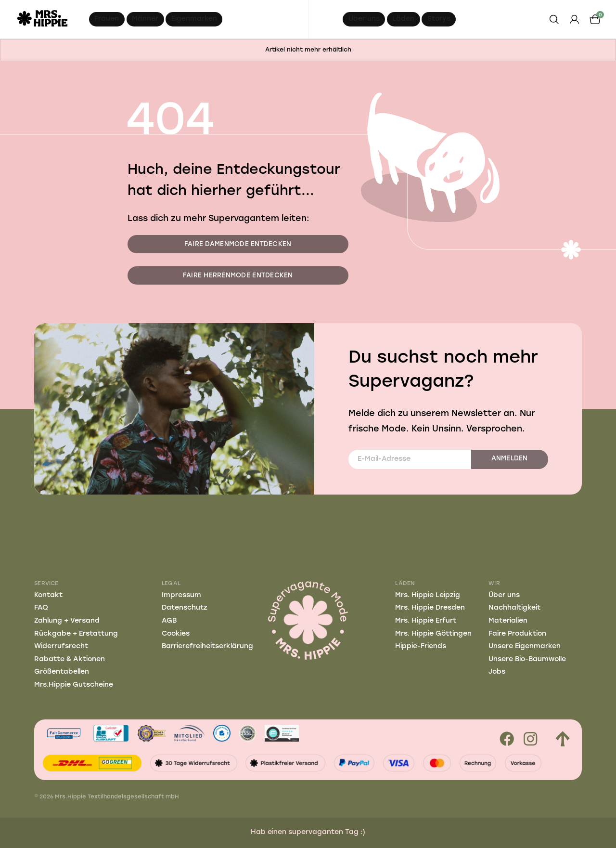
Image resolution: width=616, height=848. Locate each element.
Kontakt (48, 595)
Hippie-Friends (421, 646)
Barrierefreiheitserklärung (207, 646)
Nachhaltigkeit (514, 608)
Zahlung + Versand (67, 621)
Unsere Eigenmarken (525, 646)
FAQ (41, 608)
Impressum (181, 595)
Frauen (107, 19)
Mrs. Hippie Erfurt (426, 621)
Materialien (508, 621)
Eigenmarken (194, 19)
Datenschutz (185, 608)
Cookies (176, 634)
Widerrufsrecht (61, 646)
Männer (145, 19)
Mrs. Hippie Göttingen (433, 634)
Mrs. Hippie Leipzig (428, 595)
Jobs (497, 672)
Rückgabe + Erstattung (76, 634)
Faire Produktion (517, 634)
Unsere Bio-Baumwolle (527, 659)
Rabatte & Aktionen (70, 659)
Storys (439, 19)
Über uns (364, 19)
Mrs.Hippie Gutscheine (74, 685)
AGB (169, 621)
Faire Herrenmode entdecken (238, 276)
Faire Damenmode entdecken (238, 244)
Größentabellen (62, 672)
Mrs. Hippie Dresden (430, 608)
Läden (403, 19)
